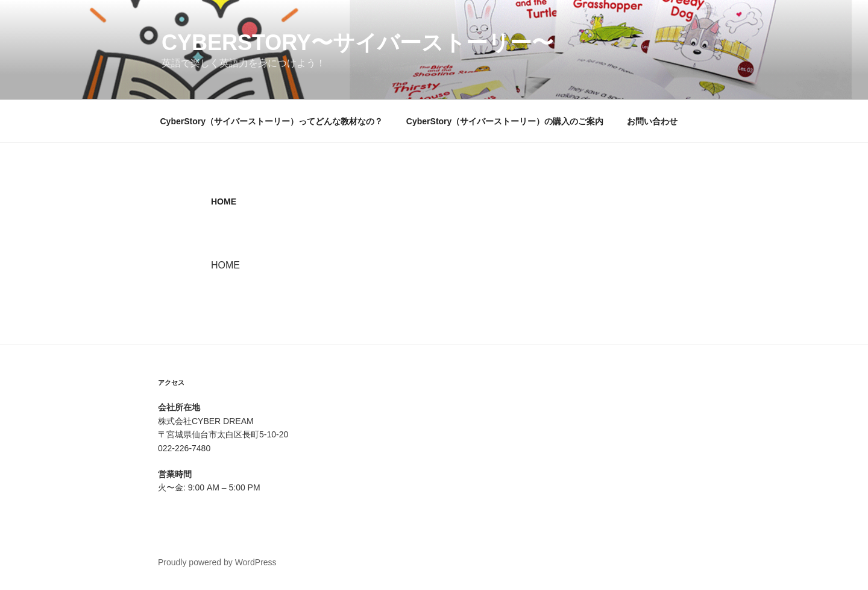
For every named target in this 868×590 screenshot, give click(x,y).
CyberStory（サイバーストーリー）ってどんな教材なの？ (272, 121)
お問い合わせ (652, 121)
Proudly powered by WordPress (217, 562)
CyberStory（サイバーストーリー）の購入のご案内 (505, 121)
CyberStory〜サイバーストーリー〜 (357, 43)
